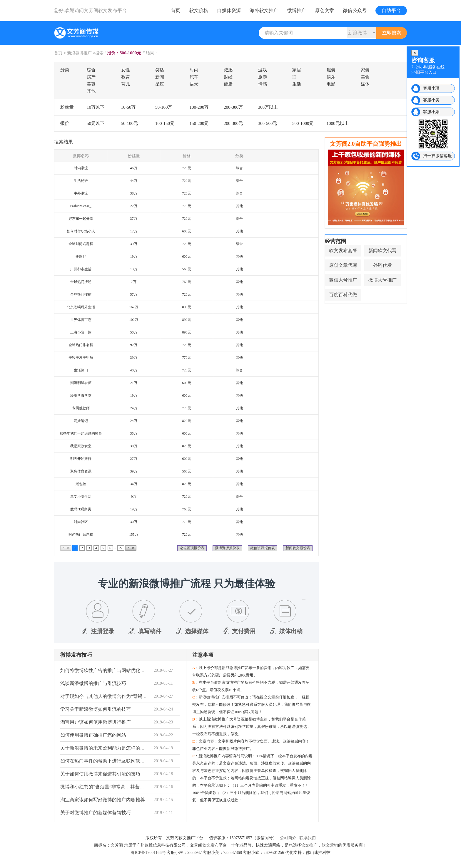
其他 (91, 91)
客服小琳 (431, 88)
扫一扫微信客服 (437, 156)
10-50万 (128, 107)
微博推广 (297, 10)
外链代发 (383, 265)
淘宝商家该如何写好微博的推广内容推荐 (103, 800)
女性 (126, 70)
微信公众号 (355, 10)
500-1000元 (303, 123)
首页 (176, 10)
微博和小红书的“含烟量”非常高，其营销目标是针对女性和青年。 (128, 787)
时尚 (194, 70)
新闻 (160, 77)
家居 (297, 70)
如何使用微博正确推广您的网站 (93, 735)
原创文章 (324, 10)
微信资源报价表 (263, 548)
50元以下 (96, 123)
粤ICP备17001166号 (148, 853)
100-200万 (199, 107)
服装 (331, 70)
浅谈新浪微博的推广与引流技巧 (93, 683)
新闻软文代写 (383, 250)
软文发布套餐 (343, 250)
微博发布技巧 (76, 655)
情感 (263, 84)
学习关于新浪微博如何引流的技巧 (96, 709)
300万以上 (268, 107)
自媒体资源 (229, 10)
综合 (91, 70)
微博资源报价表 (227, 548)
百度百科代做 (343, 295)
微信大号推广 (343, 280)
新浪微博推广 (79, 53)
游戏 (263, 70)
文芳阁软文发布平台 (105, 10)
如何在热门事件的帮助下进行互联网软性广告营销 (112, 761)
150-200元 (199, 123)
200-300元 (233, 123)
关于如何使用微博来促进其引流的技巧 (100, 774)
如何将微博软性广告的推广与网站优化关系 (105, 670)
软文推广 (309, 845)
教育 (126, 77)
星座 (160, 84)
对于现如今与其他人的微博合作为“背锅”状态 (107, 696)
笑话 (160, 70)
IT (294, 77)
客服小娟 (431, 112)
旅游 (263, 77)
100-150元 (165, 123)
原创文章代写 (343, 265)
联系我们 (308, 838)
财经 (228, 77)
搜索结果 (64, 142)
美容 (91, 84)
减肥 (228, 70)
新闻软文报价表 (298, 548)
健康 (228, 84)
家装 (365, 70)
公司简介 (288, 838)
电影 (331, 84)
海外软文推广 (264, 10)
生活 (297, 84)
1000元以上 (338, 123)
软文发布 (211, 845)
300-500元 (268, 123)
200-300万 (233, 107)
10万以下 (96, 107)
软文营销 (330, 845)
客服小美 (431, 100)
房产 (91, 77)
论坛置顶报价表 (192, 548)
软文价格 (199, 10)
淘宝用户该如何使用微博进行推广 (96, 722)
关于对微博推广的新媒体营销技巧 (96, 813)
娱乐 (331, 77)
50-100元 (130, 123)
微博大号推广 (383, 280)
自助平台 (391, 10)
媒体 (365, 84)
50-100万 (164, 107)
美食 (365, 77)
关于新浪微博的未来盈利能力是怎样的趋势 (105, 748)
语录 (194, 84)
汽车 (194, 77)
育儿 (126, 84)
